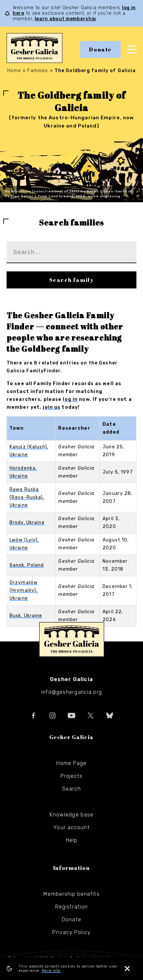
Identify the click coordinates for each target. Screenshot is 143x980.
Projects (72, 776)
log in (70, 399)
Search (72, 789)
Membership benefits (71, 894)
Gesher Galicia (72, 639)
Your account (71, 827)
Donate (100, 49)
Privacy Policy (71, 932)
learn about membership (66, 19)
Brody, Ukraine (27, 523)
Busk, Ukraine (26, 616)
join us (52, 407)
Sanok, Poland (27, 565)
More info (51, 971)
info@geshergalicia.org (71, 692)
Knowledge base (72, 815)
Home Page (71, 763)
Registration (71, 907)
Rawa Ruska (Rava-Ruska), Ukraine (27, 497)
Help (71, 840)
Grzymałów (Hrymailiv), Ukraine (24, 590)
